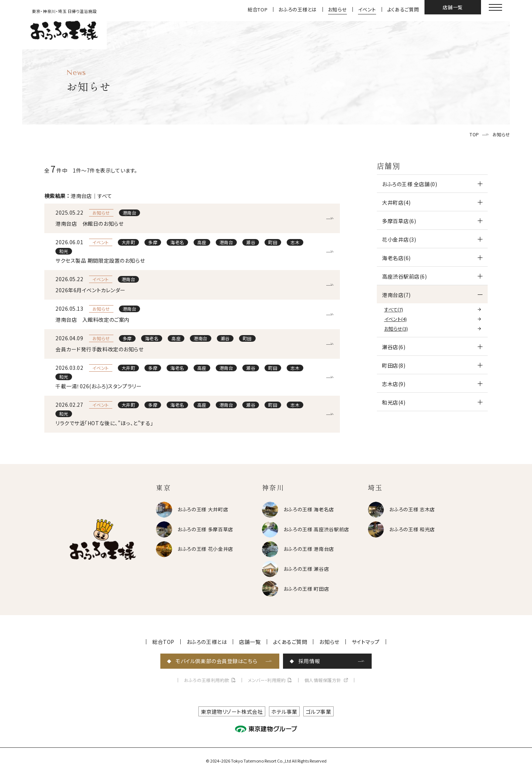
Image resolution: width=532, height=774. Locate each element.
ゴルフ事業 (319, 712)
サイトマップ (366, 642)
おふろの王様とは (298, 9)
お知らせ (338, 9)
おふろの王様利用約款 (207, 680)
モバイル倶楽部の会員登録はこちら (216, 661)
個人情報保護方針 (323, 680)
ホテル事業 (284, 712)
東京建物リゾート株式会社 (232, 712)
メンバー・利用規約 (267, 680)
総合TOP (258, 9)
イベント (367, 9)
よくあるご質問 (403, 9)
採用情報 (309, 661)
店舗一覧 (453, 7)
